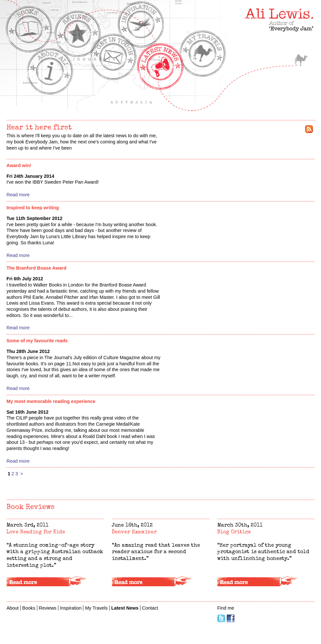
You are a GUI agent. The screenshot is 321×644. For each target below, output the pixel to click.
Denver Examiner (134, 532)
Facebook (231, 618)
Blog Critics (234, 532)
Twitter (221, 618)
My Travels (301, 60)
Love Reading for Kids (36, 532)
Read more (18, 195)
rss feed (309, 129)
